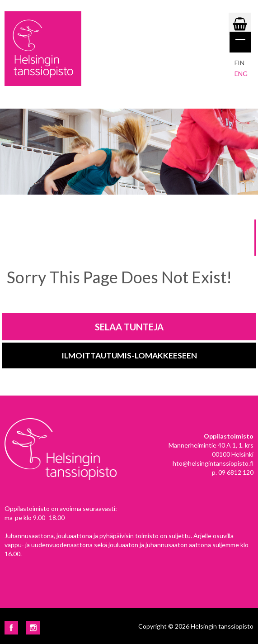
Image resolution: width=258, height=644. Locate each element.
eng (241, 74)
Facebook (11, 628)
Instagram (33, 628)
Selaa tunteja (129, 327)
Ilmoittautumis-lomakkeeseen (129, 355)
